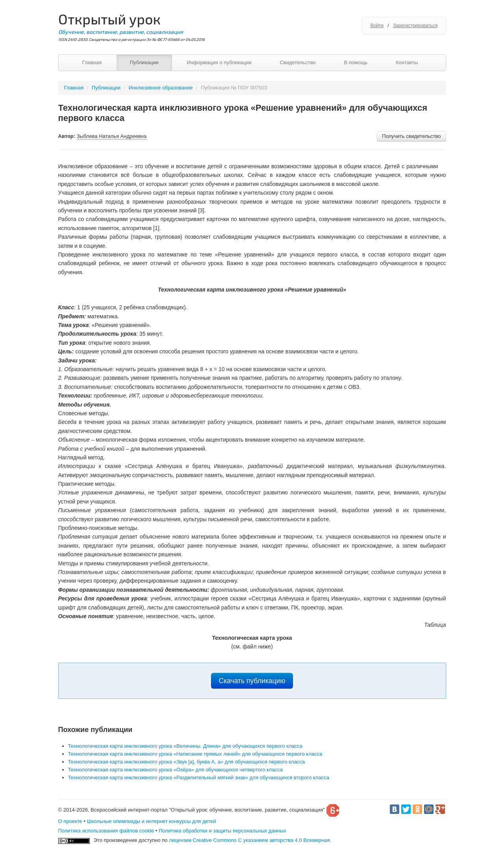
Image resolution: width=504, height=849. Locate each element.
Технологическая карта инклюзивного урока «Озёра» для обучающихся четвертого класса (175, 770)
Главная (92, 62)
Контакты (407, 62)
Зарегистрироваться (415, 26)
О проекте (70, 821)
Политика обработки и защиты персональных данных (222, 831)
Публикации (144, 62)
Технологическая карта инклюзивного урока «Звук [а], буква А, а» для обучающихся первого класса (187, 762)
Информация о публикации (219, 62)
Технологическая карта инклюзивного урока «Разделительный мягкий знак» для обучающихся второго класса (199, 777)
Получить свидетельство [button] (411, 136)
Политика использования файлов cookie (106, 831)
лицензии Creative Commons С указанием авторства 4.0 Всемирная (249, 840)
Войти (377, 26)
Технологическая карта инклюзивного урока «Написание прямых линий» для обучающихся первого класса (195, 754)
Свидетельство (297, 62)
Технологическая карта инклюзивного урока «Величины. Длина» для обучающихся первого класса (185, 746)
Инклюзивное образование (161, 88)
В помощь (356, 62)
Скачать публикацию (252, 681)
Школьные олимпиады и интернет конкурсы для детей (152, 821)
